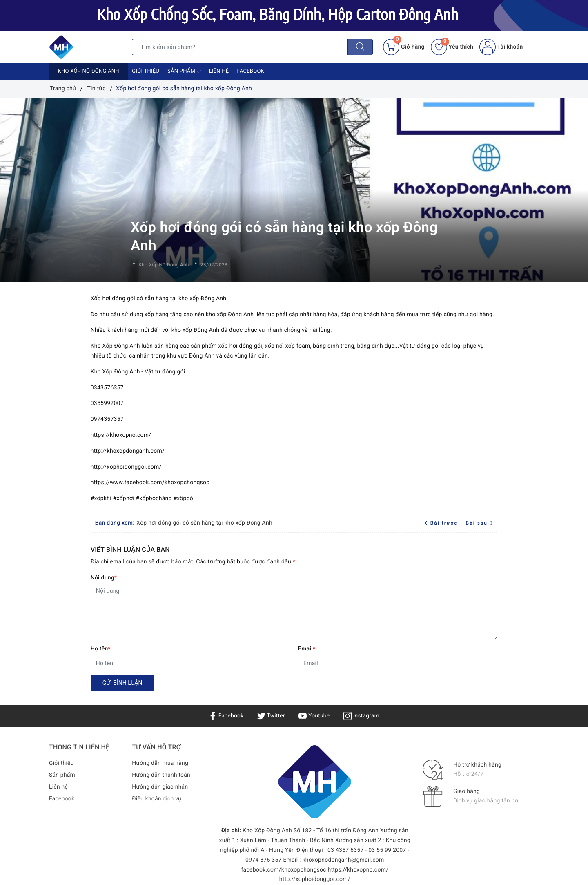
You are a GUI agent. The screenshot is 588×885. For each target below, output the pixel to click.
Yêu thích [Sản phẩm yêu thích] (452, 47)
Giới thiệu (146, 71)
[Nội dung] (294, 612)
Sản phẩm (184, 72)
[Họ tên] (190, 663)
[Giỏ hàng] (404, 47)
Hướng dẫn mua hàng (160, 763)
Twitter (271, 716)
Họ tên (101, 649)
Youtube (314, 716)
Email (307, 649)
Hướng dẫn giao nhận (160, 787)
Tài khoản (501, 47)
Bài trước (442, 523)
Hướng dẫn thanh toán (161, 775)
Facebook (251, 71)
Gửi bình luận (122, 683)
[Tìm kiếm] (360, 47)
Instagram (362, 716)
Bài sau (480, 523)
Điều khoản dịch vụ (157, 799)
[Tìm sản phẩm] (240, 47)
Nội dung (104, 578)
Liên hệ (219, 71)
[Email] (398, 663)
